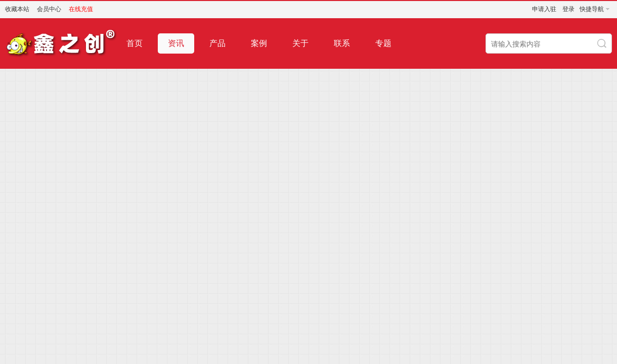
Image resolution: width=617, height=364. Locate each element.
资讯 (176, 43)
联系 (342, 43)
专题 (383, 43)
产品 (217, 43)
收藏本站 (17, 9)
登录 (568, 9)
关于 (300, 43)
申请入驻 (544, 9)
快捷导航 (592, 9)
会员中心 (49, 9)
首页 (135, 43)
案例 (259, 43)
